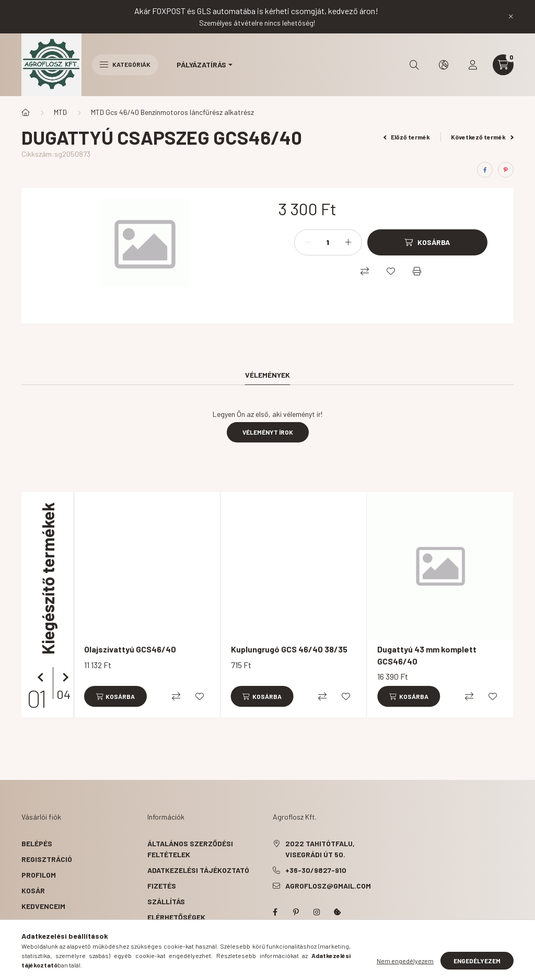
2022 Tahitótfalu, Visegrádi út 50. (320, 849)
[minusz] (308, 242)
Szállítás (166, 901)
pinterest (296, 912)
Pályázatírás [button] (201, 65)
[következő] (63, 678)
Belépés (37, 843)
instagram (317, 912)
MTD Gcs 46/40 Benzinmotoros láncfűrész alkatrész (172, 112)
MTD (60, 112)
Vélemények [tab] (267, 375)
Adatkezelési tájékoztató (198, 870)
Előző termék (407, 137)
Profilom (39, 875)
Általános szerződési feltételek (190, 849)
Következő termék (482, 137)
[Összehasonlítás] (365, 271)
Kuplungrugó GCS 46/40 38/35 (289, 649)
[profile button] (473, 65)
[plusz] (348, 242)
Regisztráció (47, 859)
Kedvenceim (43, 906)
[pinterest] (506, 170)
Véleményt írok (268, 432)
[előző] (42, 678)
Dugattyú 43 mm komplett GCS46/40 (427, 655)
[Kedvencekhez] (391, 271)
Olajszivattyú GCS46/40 (130, 649)
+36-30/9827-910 (316, 870)
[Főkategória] (26, 112)
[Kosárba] (427, 242)
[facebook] (485, 170)
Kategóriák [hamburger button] (125, 64)
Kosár (33, 890)
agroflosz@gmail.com (328, 886)
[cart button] (503, 65)
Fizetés (162, 886)
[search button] (414, 65)
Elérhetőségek (176, 917)
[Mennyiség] (328, 242)
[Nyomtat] (417, 271)
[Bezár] (511, 17)
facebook (275, 912)
